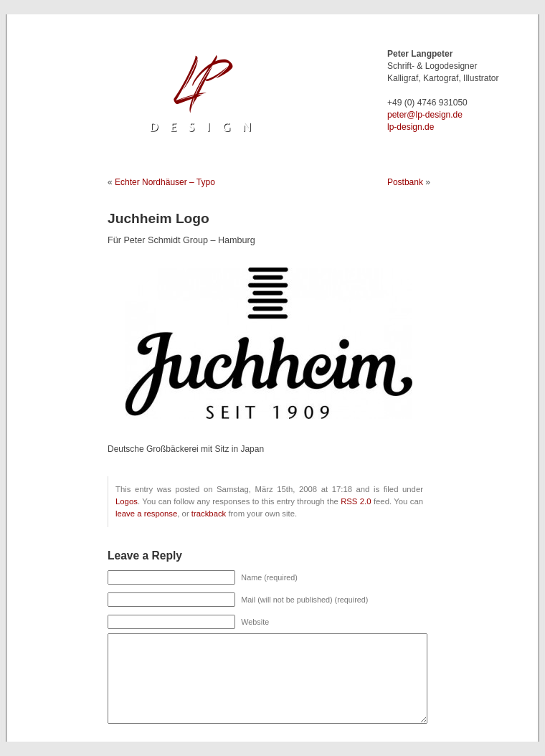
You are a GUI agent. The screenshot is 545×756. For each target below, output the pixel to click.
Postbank (405, 182)
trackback (209, 514)
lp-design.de (411, 127)
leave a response (146, 514)
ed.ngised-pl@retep (425, 115)
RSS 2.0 (356, 501)
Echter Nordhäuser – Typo (165, 182)
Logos (127, 501)
